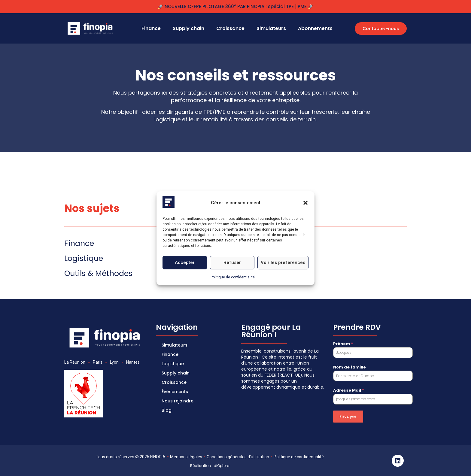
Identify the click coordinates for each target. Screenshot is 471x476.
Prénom (343, 344)
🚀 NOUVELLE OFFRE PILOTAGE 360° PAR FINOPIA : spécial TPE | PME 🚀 (236, 6)
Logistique (173, 363)
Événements (175, 390)
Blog (167, 408)
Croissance (230, 28)
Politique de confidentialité (233, 277)
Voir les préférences (283, 262)
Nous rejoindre (178, 399)
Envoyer (348, 417)
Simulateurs (271, 28)
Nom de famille (349, 367)
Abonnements (315, 28)
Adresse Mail (349, 390)
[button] (305, 203)
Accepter (185, 262)
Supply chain (188, 28)
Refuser (232, 262)
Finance (151, 28)
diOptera (222, 466)
